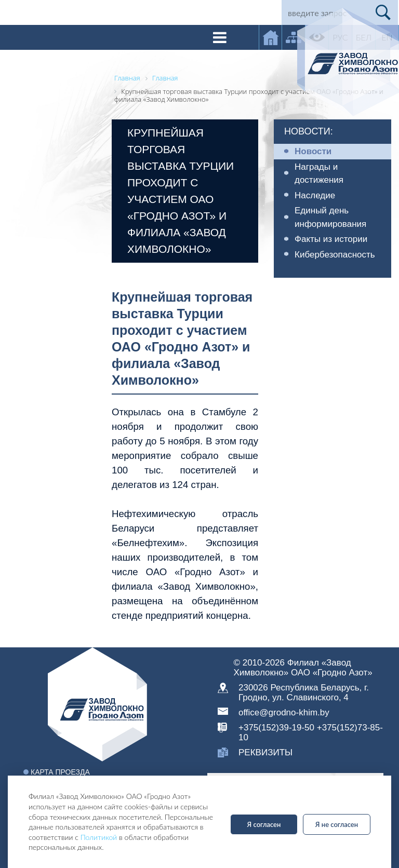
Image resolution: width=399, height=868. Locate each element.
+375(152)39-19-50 (276, 728)
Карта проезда (60, 772)
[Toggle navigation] (220, 37)
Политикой (99, 837)
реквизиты (265, 752)
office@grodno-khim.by (284, 713)
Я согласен (264, 824)
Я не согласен (337, 824)
